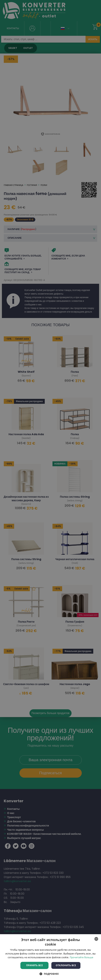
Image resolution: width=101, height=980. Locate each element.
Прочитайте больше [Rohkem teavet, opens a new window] (81, 957)
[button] (50, 974)
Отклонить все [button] (66, 965)
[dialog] (50, 490)
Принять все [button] (35, 965)
